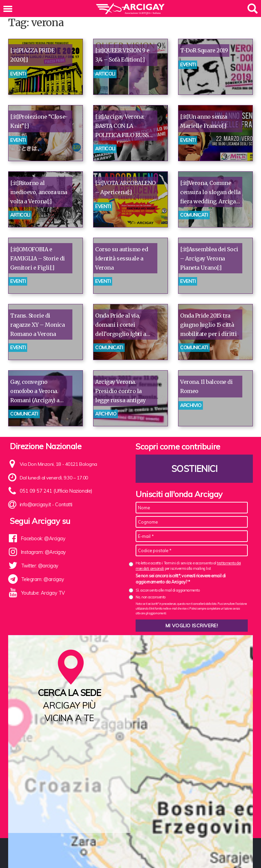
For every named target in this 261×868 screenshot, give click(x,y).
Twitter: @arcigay (39, 566)
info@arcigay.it (35, 505)
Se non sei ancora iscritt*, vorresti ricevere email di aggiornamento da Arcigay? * (181, 579)
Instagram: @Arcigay (43, 552)
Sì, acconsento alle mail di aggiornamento (168, 590)
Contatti (63, 505)
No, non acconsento (151, 597)
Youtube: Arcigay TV (42, 593)
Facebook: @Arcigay (43, 539)
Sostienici (194, 469)
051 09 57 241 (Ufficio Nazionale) (54, 491)
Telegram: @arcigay (42, 579)
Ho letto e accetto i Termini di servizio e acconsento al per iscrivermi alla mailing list (188, 566)
